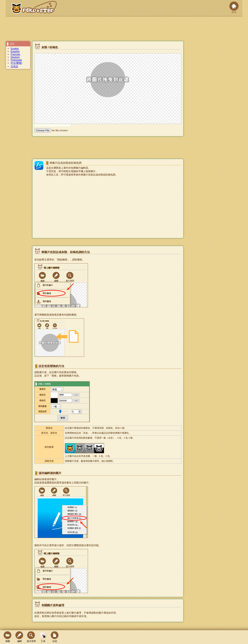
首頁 (234, 8)
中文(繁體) (16, 63)
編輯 (20, 637)
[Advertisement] (108, 208)
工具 (43, 637)
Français (15, 54)
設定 (55, 637)
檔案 (8, 637)
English (15, 49)
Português (16, 60)
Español (15, 51)
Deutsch (15, 57)
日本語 (14, 66)
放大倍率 (31, 637)
